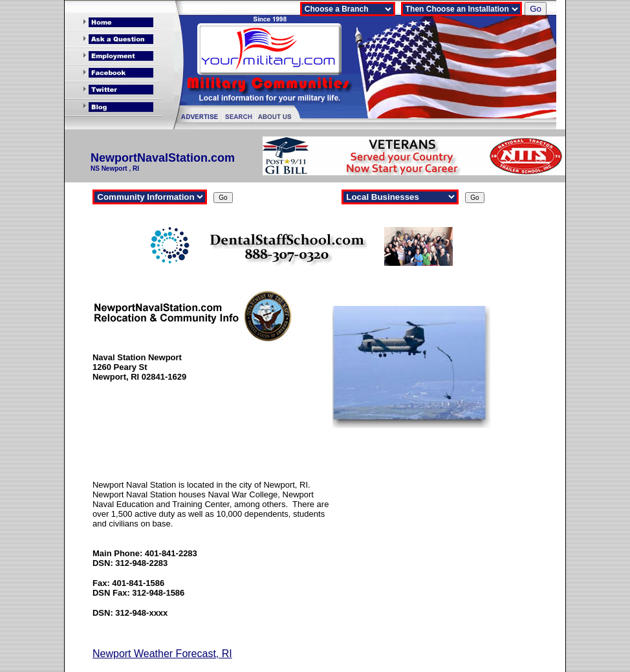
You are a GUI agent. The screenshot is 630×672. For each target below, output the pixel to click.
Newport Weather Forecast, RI (162, 654)
